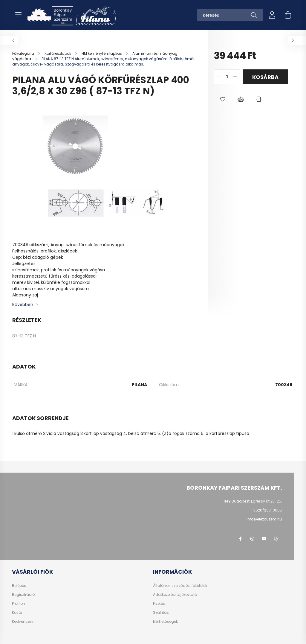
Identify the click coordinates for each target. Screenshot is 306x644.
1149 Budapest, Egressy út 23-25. (253, 501)
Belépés (19, 586)
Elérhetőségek (165, 622)
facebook (240, 539)
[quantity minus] (219, 77)
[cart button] (288, 15)
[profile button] (272, 15)
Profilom (19, 604)
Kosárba (265, 77)
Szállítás (161, 613)
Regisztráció (23, 595)
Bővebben (23, 305)
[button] (223, 99)
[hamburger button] (18, 15)
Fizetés (159, 604)
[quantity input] (227, 77)
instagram (252, 539)
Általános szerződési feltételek (180, 586)
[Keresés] (230, 15)
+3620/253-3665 (266, 510)
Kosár (17, 613)
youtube (264, 539)
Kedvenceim (23, 622)
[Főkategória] (24, 53)
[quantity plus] (235, 77)
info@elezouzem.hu (264, 519)
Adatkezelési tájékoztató (175, 595)
